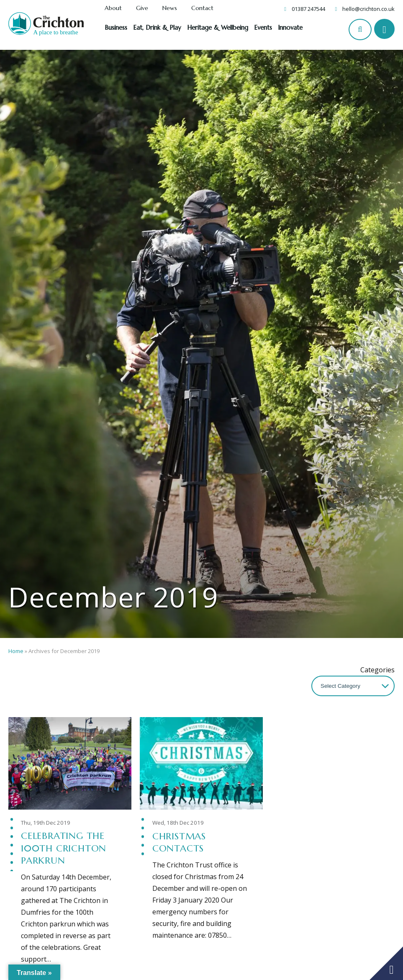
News (170, 8)
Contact (202, 8)
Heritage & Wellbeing (218, 27)
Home (16, 651)
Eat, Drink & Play (157, 27)
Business (116, 27)
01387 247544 (308, 9)
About (113, 8)
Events (263, 27)
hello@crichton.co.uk (368, 9)
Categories (377, 670)
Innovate (290, 27)
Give (142, 8)
